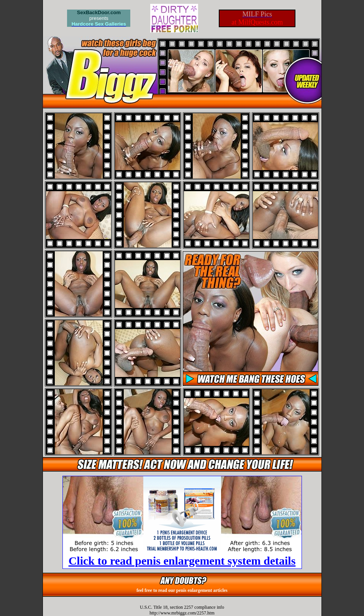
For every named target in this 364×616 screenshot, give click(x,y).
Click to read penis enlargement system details (182, 561)
